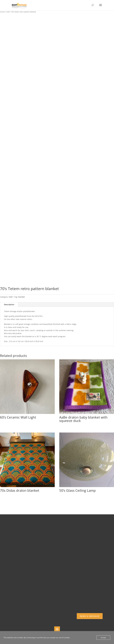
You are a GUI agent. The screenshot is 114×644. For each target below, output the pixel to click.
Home (2, 12)
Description (9, 304)
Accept (103, 638)
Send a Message (90, 616)
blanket (22, 297)
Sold (8, 12)
